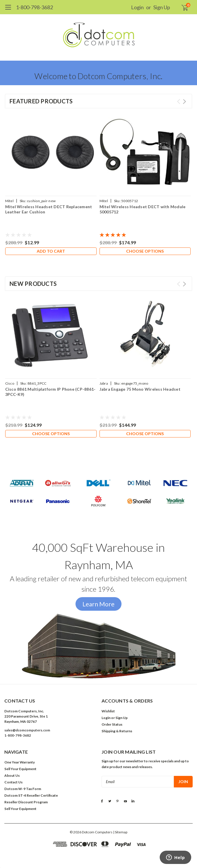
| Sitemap (120, 832)
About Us (12, 775)
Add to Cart (51, 251)
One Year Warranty (20, 762)
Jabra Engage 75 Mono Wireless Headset (140, 389)
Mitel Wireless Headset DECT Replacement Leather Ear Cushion (49, 209)
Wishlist (108, 711)
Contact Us (13, 782)
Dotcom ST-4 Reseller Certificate (31, 795)
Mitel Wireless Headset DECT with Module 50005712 (143, 209)
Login (137, 7)
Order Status (112, 724)
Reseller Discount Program (26, 802)
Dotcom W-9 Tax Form (23, 789)
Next (184, 101)
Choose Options (145, 251)
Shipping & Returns (117, 731)
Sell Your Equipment (20, 769)
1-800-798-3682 (34, 7)
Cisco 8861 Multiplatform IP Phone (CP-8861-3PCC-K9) (50, 392)
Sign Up (162, 7)
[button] (99, 493)
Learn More (99, 604)
